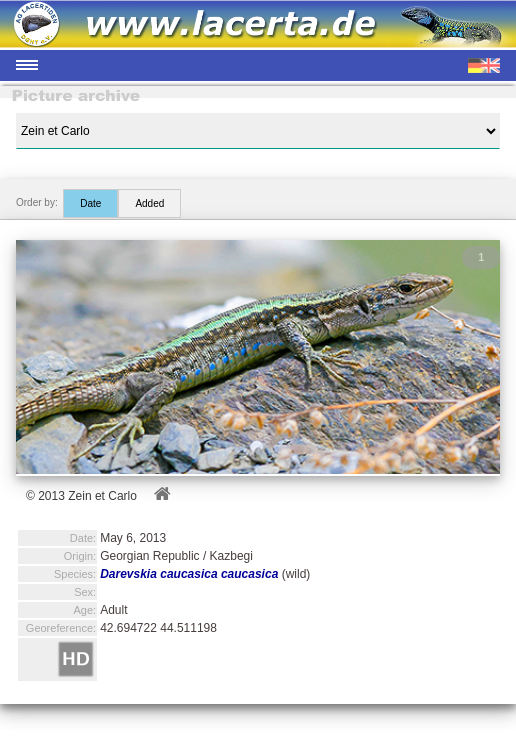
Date (90, 203)
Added (149, 203)
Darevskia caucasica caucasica (189, 574)
